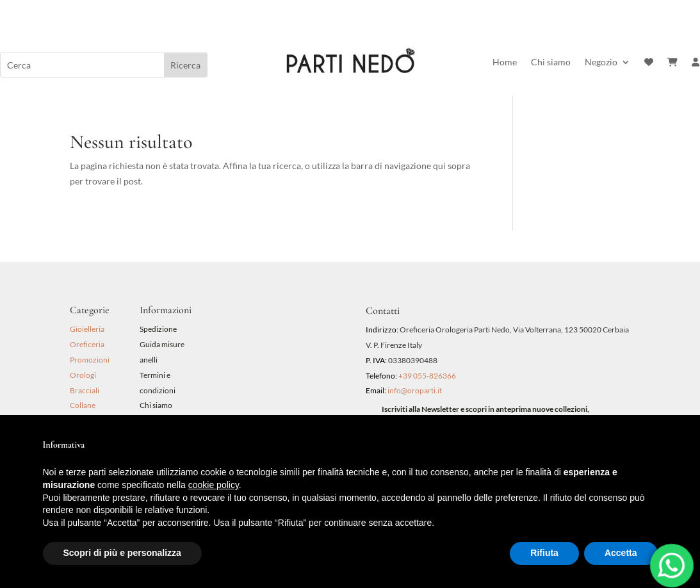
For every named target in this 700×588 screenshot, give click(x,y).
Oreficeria (87, 344)
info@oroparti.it (415, 390)
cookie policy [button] (214, 485)
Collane (83, 405)
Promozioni (90, 360)
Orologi (83, 375)
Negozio (601, 62)
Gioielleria (87, 329)
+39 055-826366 (427, 376)
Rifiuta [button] (544, 553)
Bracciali (85, 390)
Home (505, 62)
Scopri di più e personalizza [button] (122, 553)
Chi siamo (551, 62)
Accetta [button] (621, 553)
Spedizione (158, 329)
